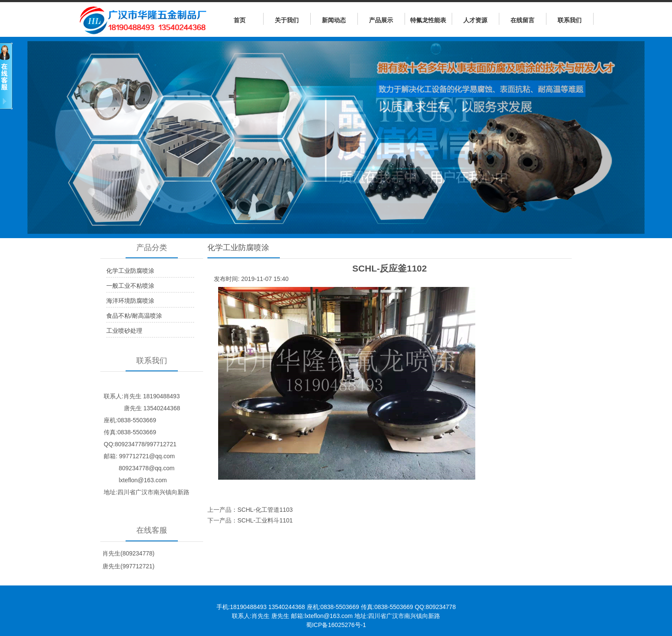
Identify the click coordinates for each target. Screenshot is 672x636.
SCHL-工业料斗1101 (265, 520)
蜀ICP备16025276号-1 (336, 625)
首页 (240, 20)
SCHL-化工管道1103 (265, 510)
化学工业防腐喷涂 (130, 271)
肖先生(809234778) (128, 553)
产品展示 (381, 20)
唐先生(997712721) (128, 566)
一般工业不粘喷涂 (130, 286)
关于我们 (287, 20)
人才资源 (475, 20)
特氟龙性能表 (428, 20)
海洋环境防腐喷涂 (130, 301)
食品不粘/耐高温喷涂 (134, 316)
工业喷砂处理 (124, 331)
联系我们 (570, 20)
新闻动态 (334, 20)
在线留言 (522, 20)
